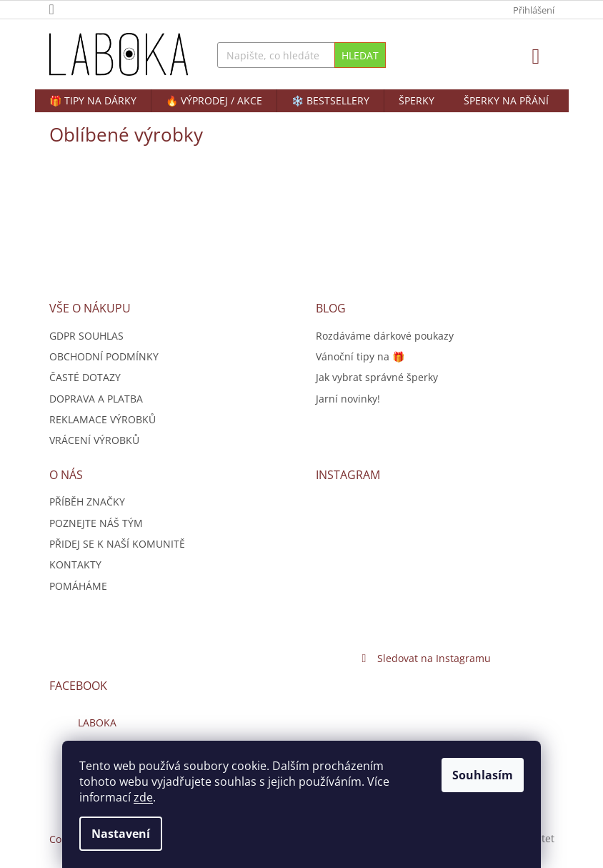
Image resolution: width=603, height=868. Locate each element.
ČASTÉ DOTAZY (85, 377)
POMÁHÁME (78, 586)
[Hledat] (301, 55)
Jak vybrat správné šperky (377, 377)
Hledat (360, 55)
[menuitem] (93, 101)
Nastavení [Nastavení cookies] (121, 834)
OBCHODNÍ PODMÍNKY (104, 356)
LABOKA (97, 722)
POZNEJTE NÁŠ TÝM (96, 523)
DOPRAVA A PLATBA (96, 399)
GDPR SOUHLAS (86, 336)
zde (143, 797)
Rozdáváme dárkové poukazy (385, 336)
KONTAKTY (75, 564)
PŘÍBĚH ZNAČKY (87, 502)
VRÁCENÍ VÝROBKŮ (94, 440)
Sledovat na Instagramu (434, 658)
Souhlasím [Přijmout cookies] (483, 775)
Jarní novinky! (348, 399)
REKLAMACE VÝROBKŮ (103, 419)
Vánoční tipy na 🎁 (360, 356)
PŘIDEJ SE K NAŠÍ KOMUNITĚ (117, 544)
